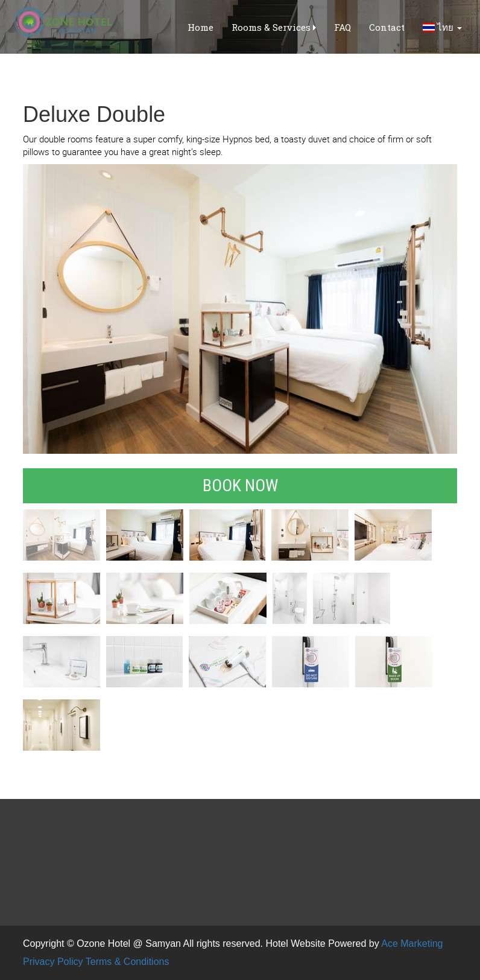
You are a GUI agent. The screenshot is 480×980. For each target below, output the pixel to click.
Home (201, 27)
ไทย (442, 27)
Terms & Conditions (128, 962)
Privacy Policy (53, 962)
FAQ (343, 27)
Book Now (240, 485)
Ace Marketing (412, 943)
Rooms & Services (274, 27)
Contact (387, 27)
